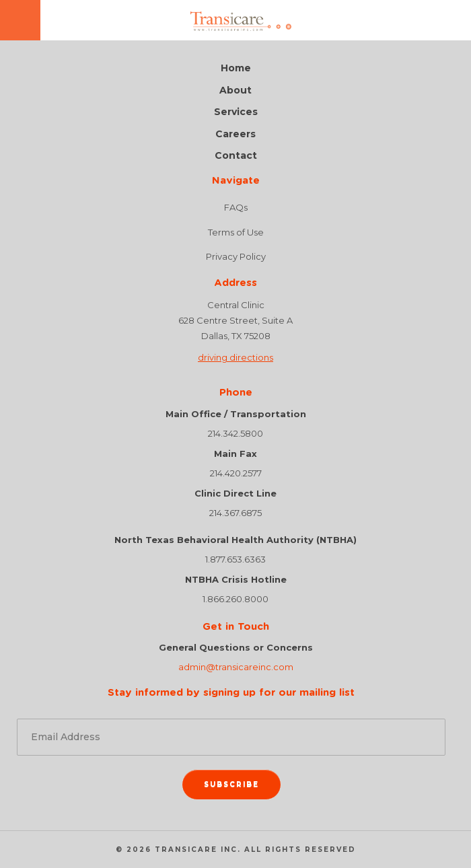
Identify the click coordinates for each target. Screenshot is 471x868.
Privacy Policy (236, 256)
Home (236, 68)
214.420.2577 (236, 473)
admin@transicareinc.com (236, 667)
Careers (235, 134)
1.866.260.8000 (235, 599)
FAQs (236, 207)
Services (236, 112)
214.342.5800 (235, 433)
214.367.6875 (235, 513)
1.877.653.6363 (235, 559)
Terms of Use (236, 232)
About (235, 91)
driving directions (235, 357)
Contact (236, 156)
